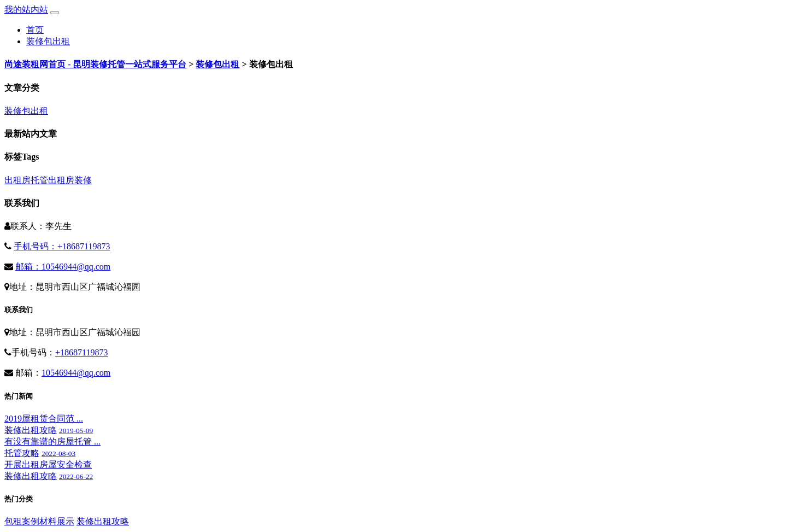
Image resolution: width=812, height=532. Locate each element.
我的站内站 (26, 10)
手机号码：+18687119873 (62, 246)
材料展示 (57, 521)
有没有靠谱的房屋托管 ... (52, 442)
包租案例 (22, 521)
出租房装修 (70, 180)
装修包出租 (48, 41)
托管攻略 (22, 453)
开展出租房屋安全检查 (48, 464)
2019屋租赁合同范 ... (44, 419)
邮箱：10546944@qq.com (63, 267)
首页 (35, 30)
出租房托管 (26, 180)
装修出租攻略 (31, 430)
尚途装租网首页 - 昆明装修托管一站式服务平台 (95, 64)
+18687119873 (81, 352)
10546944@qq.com (76, 373)
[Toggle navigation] (55, 13)
